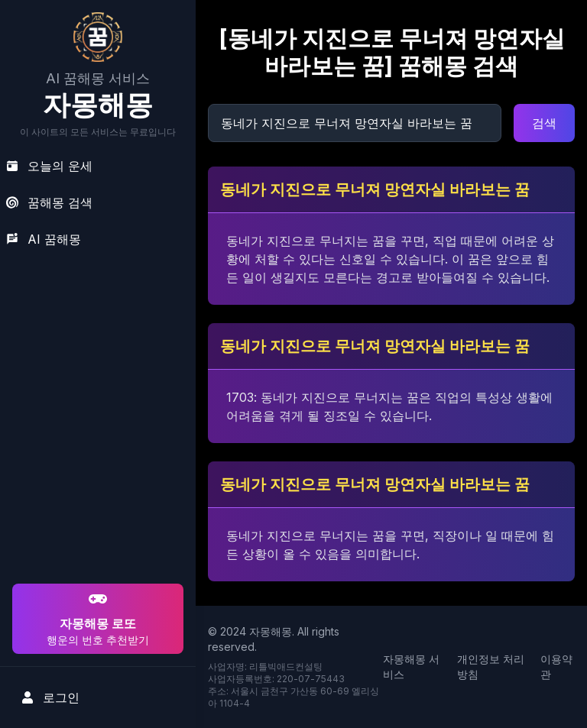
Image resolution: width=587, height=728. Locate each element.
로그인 (50, 697)
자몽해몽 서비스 (411, 667)
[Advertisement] (96, 482)
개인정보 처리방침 (491, 667)
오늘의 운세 (49, 166)
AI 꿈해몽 (44, 239)
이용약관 (556, 667)
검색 (544, 123)
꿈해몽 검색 (49, 202)
